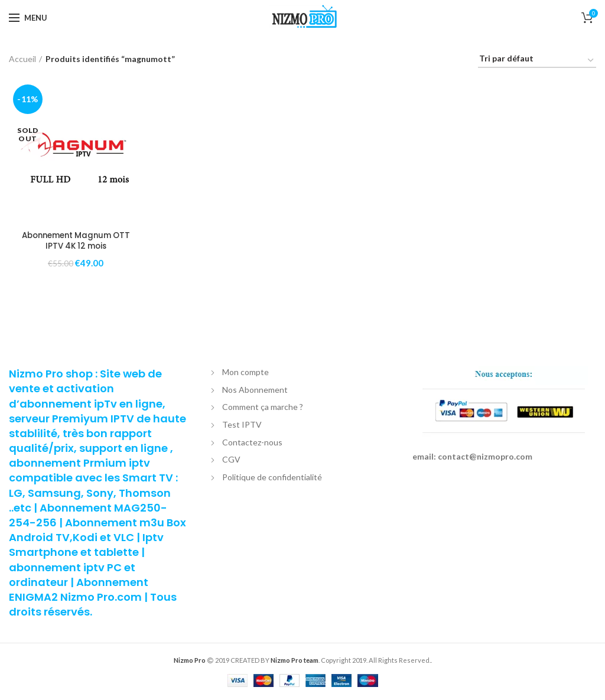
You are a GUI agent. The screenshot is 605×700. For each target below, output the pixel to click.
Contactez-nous (252, 443)
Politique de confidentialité (272, 478)
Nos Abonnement (255, 390)
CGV (231, 460)
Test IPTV (242, 425)
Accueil (22, 59)
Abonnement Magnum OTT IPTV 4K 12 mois (76, 241)
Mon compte (245, 373)
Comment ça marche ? (263, 408)
